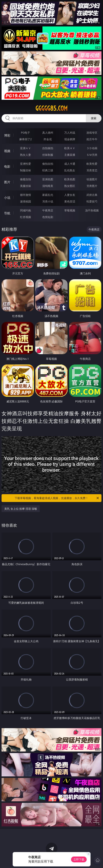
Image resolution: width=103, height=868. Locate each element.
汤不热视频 (92, 210)
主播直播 (70, 155)
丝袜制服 (48, 155)
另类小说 (48, 201)
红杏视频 (26, 217)
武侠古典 (92, 195)
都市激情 (26, 195)
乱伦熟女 (70, 170)
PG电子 (26, 133)
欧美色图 (70, 179)
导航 (7, 213)
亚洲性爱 (26, 164)
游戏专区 (92, 133)
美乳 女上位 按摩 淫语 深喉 (21, 509)
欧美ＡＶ (70, 148)
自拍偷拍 (48, 148)
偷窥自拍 (26, 179)
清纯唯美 (48, 186)
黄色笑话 (70, 201)
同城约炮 (26, 210)
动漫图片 (92, 179)
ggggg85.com (51, 108)
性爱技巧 (92, 201)
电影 (7, 166)
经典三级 (48, 170)
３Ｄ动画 (92, 148)
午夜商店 (48, 210)
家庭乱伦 (48, 195)
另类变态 (92, 170)
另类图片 (92, 186)
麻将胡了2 (26, 139)
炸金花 (48, 139)
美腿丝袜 (26, 186)
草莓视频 (70, 210)
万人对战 (70, 133)
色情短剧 (48, 217)
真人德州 (48, 133)
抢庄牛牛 (92, 139)
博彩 (7, 135)
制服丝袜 (26, 170)
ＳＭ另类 (92, 155)
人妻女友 (70, 195)
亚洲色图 (48, 179)
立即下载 (79, 859)
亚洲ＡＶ (26, 148)
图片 (7, 182)
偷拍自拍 (48, 164)
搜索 (94, 118)
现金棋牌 (70, 139)
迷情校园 (26, 201)
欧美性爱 (92, 164)
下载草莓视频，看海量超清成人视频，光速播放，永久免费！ (57, 498)
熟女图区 (70, 186)
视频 (7, 151)
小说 (7, 198)
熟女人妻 (26, 155)
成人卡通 (70, 164)
